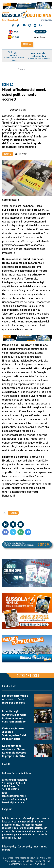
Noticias (16, 37)
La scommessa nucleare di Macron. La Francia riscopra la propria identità (15, 751)
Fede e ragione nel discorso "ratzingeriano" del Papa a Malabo (14, 733)
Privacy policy (9, 846)
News (16, 32)
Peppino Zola (18, 110)
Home (21, 69)
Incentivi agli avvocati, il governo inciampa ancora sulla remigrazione (14, 716)
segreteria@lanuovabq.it (15, 799)
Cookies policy (25, 846)
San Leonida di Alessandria (39, 55)
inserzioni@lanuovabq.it (14, 802)
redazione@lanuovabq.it (14, 796)
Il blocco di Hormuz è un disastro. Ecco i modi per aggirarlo (15, 699)
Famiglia (33, 69)
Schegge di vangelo (15, 53)
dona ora (40, 32)
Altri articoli (28, 675)
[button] (27, 44)
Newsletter (40, 37)
